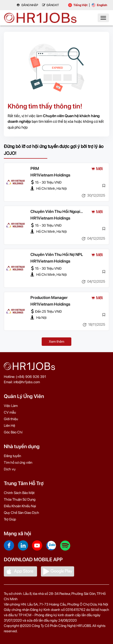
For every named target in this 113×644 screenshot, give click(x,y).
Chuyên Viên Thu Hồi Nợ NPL (57, 255)
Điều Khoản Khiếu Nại (20, 506)
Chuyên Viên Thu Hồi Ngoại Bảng (55, 212)
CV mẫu (10, 412)
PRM (35, 168)
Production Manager (49, 298)
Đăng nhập (27, 5)
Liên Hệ (9, 426)
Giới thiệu (11, 419)
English (99, 5)
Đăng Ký (50, 5)
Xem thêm (56, 341)
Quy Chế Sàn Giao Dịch (21, 513)
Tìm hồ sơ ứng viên (18, 462)
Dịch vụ (10, 469)
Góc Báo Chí (13, 432)
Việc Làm (11, 406)
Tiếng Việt (78, 5)
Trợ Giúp (10, 519)
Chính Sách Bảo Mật (19, 493)
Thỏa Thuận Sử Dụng (20, 499)
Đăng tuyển (12, 456)
